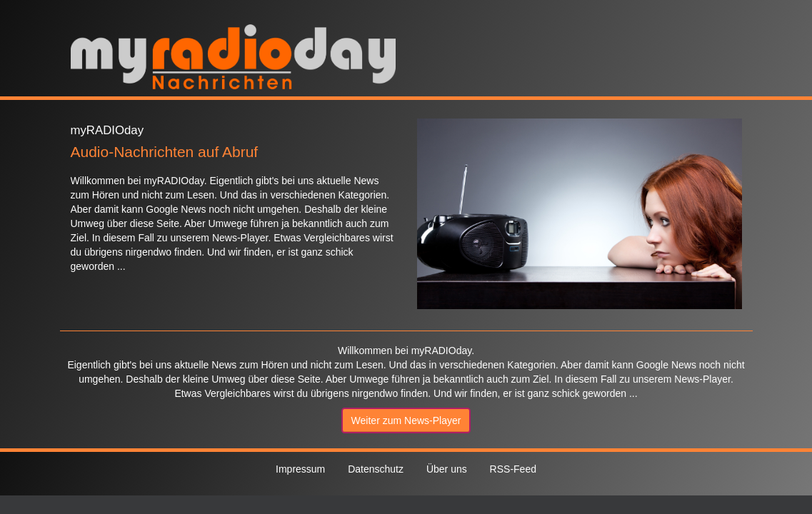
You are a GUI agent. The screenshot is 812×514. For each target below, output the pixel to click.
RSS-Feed (513, 469)
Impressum (300, 469)
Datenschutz (376, 469)
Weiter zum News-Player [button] (406, 420)
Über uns (447, 469)
